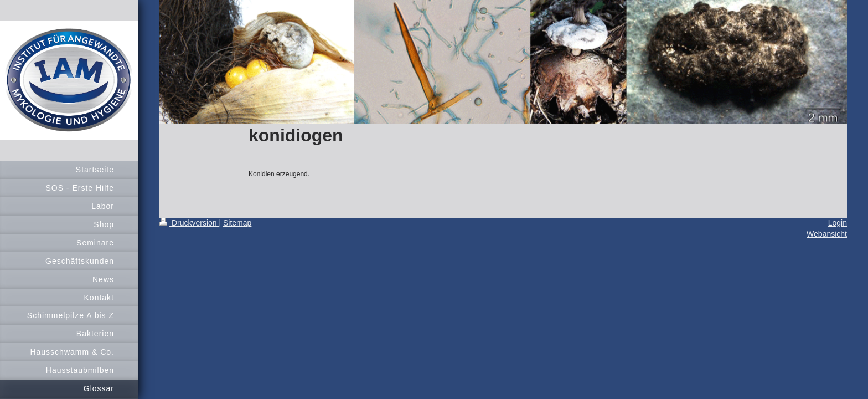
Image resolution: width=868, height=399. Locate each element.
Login (838, 223)
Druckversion (189, 223)
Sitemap (237, 223)
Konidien (262, 174)
